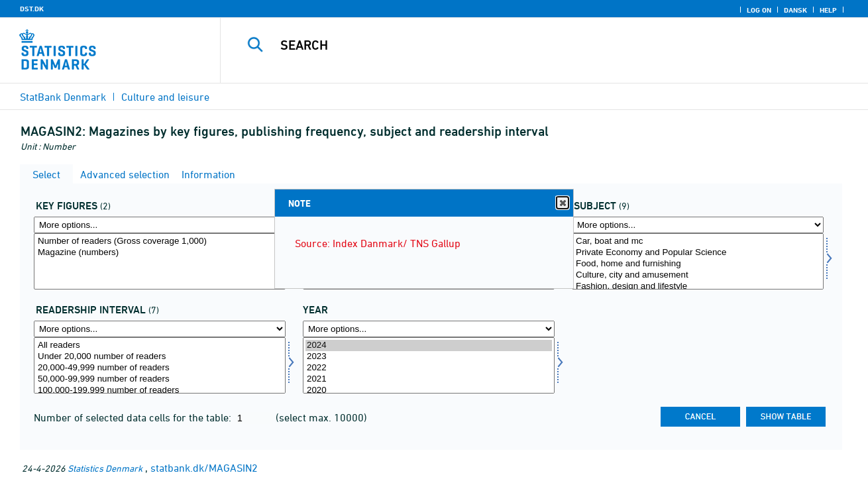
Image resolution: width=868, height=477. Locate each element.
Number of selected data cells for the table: (134, 417)
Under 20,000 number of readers (160, 357)
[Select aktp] (160, 261)
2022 (429, 368)
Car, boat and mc (698, 241)
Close (562, 203)
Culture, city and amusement (698, 275)
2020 (429, 391)
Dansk (795, 10)
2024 (429, 345)
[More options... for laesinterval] (160, 329)
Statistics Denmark (105, 468)
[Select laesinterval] (160, 365)
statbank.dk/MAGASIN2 (204, 468)
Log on (759, 10)
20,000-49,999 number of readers (160, 368)
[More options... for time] (429, 329)
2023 (429, 357)
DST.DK (32, 9)
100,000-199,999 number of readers (160, 391)
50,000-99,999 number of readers (160, 379)
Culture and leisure (165, 97)
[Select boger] (698, 261)
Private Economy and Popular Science (698, 253)
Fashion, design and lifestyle (698, 287)
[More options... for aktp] (160, 225)
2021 (429, 379)
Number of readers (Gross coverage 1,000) (160, 241)
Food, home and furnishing (698, 264)
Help (828, 10)
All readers (160, 345)
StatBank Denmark (63, 97)
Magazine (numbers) (160, 253)
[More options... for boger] (698, 225)
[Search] (530, 45)
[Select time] (429, 365)
